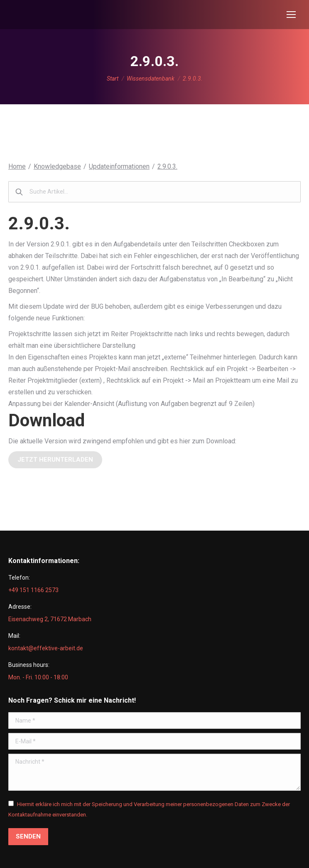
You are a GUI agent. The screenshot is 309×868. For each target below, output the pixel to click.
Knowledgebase (57, 166)
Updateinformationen (119, 166)
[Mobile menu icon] (291, 15)
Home (17, 166)
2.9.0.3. (167, 166)
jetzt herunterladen (55, 460)
